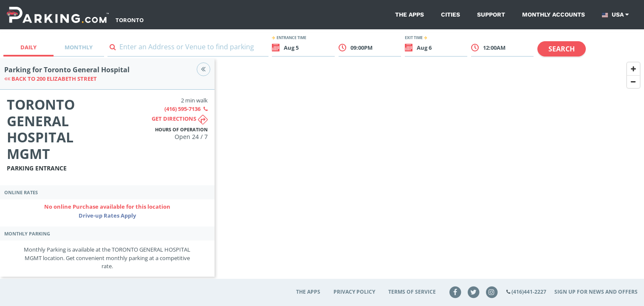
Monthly (79, 47)
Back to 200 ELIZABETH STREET (51, 79)
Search (562, 49)
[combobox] (188, 49)
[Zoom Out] (633, 82)
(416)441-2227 (529, 292)
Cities (451, 14)
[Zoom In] (633, 69)
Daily (28, 47)
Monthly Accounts (554, 14)
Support (491, 14)
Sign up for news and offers (596, 292)
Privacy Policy (354, 292)
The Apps (410, 14)
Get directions (180, 120)
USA (615, 15)
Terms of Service (412, 292)
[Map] (429, 173)
